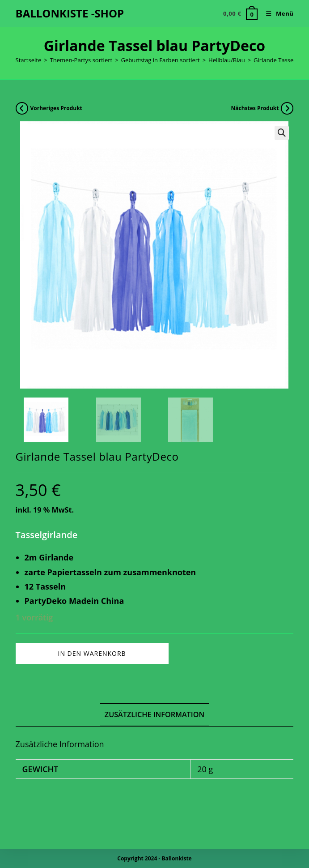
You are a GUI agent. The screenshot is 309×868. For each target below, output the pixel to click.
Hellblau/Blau (227, 60)
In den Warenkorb (92, 653)
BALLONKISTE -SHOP (70, 13)
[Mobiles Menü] (276, 13)
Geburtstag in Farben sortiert (161, 60)
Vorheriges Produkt (56, 108)
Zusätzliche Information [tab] (154, 714)
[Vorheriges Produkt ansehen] (22, 108)
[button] (282, 133)
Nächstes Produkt (255, 108)
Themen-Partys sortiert (81, 60)
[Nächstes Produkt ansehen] (287, 108)
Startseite (29, 60)
